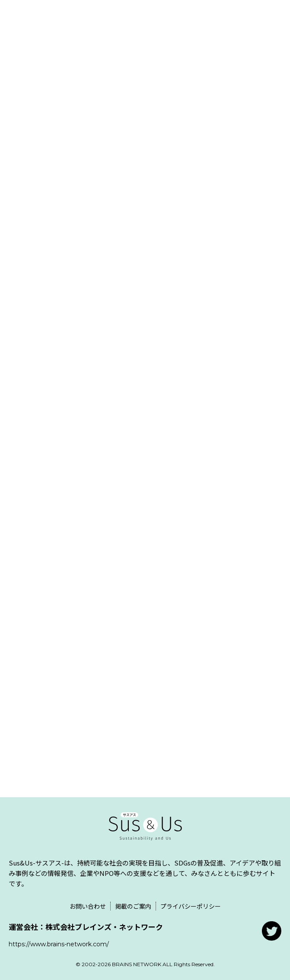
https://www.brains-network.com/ (59, 944)
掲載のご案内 (133, 906)
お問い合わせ (88, 906)
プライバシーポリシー (191, 906)
